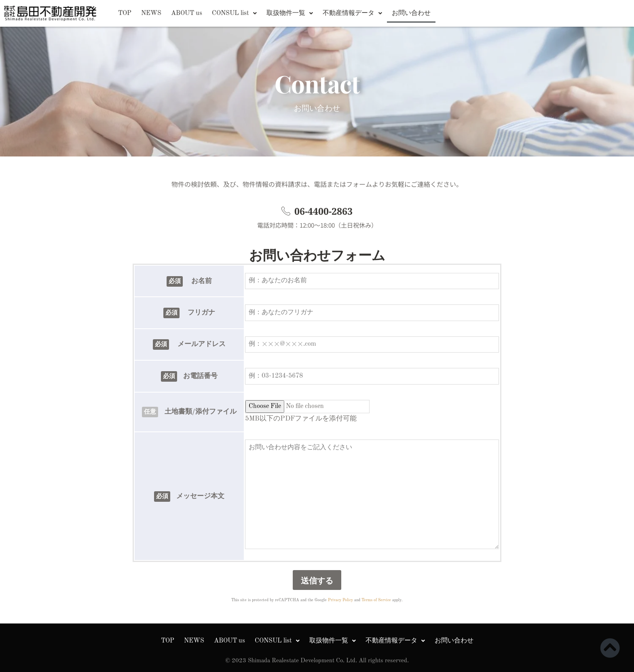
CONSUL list (234, 13)
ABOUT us (187, 13)
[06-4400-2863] (286, 211)
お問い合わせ (411, 13)
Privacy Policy (340, 600)
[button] (234, 13)
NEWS (151, 13)
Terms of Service (376, 600)
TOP (125, 13)
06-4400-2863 (323, 211)
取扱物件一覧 (290, 13)
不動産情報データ (352, 13)
